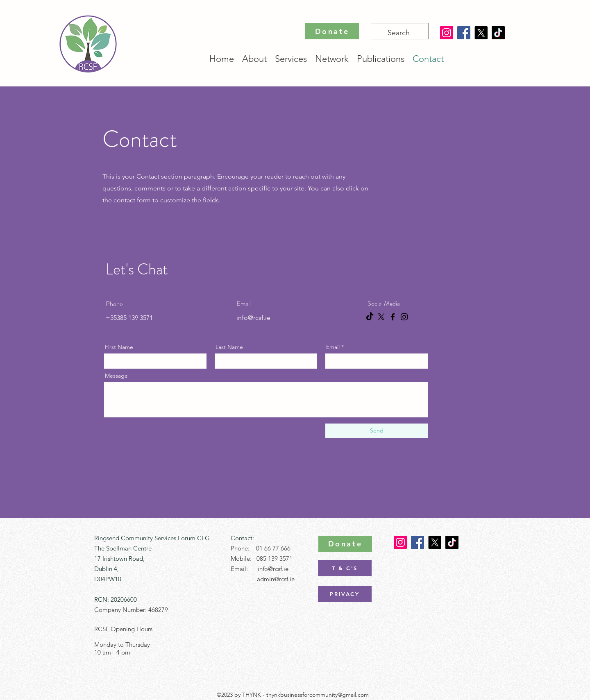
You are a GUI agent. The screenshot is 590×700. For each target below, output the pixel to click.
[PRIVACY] (345, 594)
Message (116, 376)
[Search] (399, 33)
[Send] (377, 431)
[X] (481, 33)
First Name (119, 347)
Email (333, 347)
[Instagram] (447, 33)
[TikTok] (498, 33)
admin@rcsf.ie (276, 579)
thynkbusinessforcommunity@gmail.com (318, 695)
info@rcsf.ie (253, 318)
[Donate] (332, 31)
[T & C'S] (345, 568)
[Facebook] (464, 33)
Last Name (229, 347)
